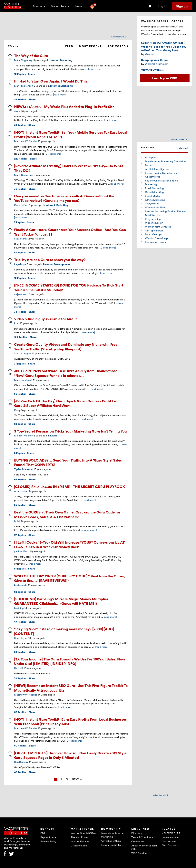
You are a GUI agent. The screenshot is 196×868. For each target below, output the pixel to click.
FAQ (43, 833)
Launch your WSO (165, 78)
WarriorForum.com (157, 64)
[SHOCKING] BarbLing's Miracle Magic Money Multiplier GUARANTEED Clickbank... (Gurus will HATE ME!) (61, 601)
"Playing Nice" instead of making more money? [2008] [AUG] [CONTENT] (64, 631)
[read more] (95, 69)
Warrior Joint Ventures (158, 227)
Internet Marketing (61, 60)
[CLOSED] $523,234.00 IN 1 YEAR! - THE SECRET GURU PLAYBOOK (70, 487)
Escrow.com (169, 841)
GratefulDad (21, 205)
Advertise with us (111, 841)
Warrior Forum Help (156, 238)
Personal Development (56, 264)
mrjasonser (20, 294)
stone (17, 111)
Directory (137, 833)
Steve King (20, 239)
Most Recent (90, 46)
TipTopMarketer (24, 469)
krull (17, 323)
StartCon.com (170, 845)
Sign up (182, 6)
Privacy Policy (48, 841)
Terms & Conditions (142, 837)
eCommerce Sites (155, 207)
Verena (149, 54)
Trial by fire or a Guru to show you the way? (50, 260)
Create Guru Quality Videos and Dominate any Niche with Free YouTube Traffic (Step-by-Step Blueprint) (66, 346)
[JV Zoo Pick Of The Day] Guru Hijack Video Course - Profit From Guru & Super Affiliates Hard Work (67, 403)
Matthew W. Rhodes (26, 141)
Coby (17, 410)
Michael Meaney (24, 435)
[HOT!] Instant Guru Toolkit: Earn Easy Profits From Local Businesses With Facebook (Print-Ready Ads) (70, 721)
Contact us (138, 841)
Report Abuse (48, 837)
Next (75, 779)
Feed (69, 46)
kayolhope (20, 264)
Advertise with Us (119, 37)
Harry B (19, 668)
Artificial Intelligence (157, 169)
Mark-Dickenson (24, 86)
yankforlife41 (21, 551)
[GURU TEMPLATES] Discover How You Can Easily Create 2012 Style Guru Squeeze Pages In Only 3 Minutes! (70, 755)
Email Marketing (154, 188)
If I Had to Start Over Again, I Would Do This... (52, 81)
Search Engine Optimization (161, 173)
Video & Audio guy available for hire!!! (45, 319)
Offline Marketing (155, 200)
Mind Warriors (153, 215)
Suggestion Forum (155, 242)
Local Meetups (153, 234)
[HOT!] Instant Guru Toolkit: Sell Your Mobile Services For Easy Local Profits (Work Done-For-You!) (71, 134)
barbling (19, 608)
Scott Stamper (23, 353)
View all (183, 148)
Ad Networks (153, 177)
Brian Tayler (21, 638)
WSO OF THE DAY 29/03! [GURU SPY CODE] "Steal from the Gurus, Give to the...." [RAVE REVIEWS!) (69, 578)
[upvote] (10, 57)
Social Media (152, 196)
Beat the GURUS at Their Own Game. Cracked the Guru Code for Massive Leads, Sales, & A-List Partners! (67, 514)
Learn (80, 6)
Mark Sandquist (23, 380)
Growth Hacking (154, 192)
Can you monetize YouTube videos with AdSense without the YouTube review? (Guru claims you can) (64, 198)
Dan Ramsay (21, 762)
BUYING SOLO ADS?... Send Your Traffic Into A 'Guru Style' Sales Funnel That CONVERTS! (68, 462)
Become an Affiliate (112, 845)
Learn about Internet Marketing (113, 835)
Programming (153, 219)
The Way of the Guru (31, 56)
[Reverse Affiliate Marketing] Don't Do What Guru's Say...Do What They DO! (69, 168)
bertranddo (21, 585)
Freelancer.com (171, 837)
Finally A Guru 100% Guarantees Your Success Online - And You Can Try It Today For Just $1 (70, 232)
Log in (162, 6)
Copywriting (152, 203)
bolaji (17, 521)
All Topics (151, 157)
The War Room (79, 837)
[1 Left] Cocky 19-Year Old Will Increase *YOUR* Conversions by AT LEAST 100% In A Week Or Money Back (69, 544)
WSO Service (139, 853)
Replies (20, 74)
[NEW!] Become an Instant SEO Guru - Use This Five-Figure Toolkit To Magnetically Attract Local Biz (71, 688)
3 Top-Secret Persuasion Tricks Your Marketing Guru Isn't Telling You (70, 431)
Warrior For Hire (80, 841)
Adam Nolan (21, 491)
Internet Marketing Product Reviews (166, 211)
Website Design (154, 223)
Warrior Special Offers (84, 833)
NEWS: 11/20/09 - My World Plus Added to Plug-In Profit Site (64, 107)
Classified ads (79, 845)
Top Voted (118, 46)
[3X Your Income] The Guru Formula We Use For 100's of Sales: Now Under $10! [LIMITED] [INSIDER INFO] (70, 661)
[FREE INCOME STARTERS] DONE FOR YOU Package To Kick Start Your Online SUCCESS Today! (69, 287)
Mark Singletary (23, 60)
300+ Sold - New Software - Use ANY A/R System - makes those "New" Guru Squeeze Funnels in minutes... (66, 373)
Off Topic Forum (154, 230)
